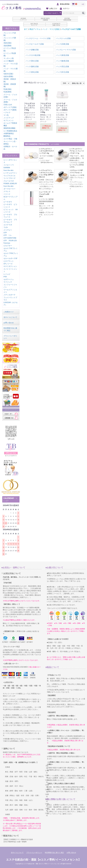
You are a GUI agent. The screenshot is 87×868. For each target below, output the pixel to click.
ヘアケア (7, 113)
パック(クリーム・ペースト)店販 (38, 38)
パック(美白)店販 (32, 61)
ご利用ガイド (9, 312)
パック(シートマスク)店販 (66, 50)
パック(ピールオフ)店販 (71, 29)
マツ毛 (6, 115)
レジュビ (7, 274)
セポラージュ (9, 279)
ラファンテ (8, 282)
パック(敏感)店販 (62, 61)
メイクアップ (9, 118)
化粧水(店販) (8, 74)
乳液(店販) (7, 89)
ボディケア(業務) (10, 110)
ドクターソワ (9, 165)
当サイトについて (10, 317)
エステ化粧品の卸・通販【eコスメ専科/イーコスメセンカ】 (43, 860)
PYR (5, 277)
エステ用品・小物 (10, 139)
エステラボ (8, 225)
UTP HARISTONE (10, 238)
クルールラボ (9, 181)
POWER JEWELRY (10, 184)
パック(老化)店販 (32, 72)
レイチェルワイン (10, 173)
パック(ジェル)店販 (63, 38)
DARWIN (7, 168)
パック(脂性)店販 (32, 67)
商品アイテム (35, 29)
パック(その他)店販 (33, 55)
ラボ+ (6, 227)
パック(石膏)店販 (62, 44)
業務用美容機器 (9, 128)
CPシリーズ (8, 264)
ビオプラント (9, 261)
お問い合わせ (9, 323)
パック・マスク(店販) (51, 29)
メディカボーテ (9, 295)
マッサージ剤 (9, 58)
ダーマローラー (9, 189)
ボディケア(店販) (10, 107)
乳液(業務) (7, 92)
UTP (5, 233)
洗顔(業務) (7, 46)
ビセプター (8, 246)
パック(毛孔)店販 (62, 67)
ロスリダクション (10, 266)
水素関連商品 (9, 134)
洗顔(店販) (7, 43)
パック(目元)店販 (62, 72)
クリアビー (8, 230)
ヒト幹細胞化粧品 (10, 131)
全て (26, 29)
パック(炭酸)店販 (32, 50)
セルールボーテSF (10, 258)
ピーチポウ (8, 202)
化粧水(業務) (8, 76)
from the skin (8, 170)
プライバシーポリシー (34, 853)
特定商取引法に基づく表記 (54, 853)
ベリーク (7, 194)
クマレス (7, 191)
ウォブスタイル (9, 176)
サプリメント (9, 121)
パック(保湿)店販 (62, 55)
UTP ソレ (8, 235)
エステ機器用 (9, 61)
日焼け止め (8, 105)
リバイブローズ (9, 178)
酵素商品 (7, 136)
